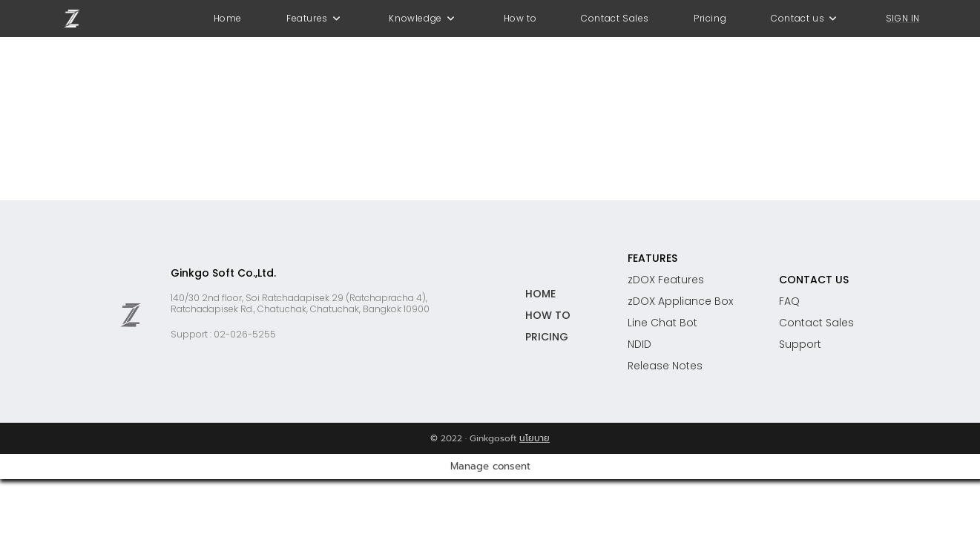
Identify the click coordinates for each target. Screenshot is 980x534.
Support (800, 344)
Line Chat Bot (662, 323)
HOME (540, 294)
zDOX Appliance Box (680, 301)
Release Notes (665, 366)
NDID (639, 344)
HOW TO (548, 315)
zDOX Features (666, 280)
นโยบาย (535, 438)
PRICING (547, 337)
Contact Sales (816, 323)
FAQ (789, 301)
